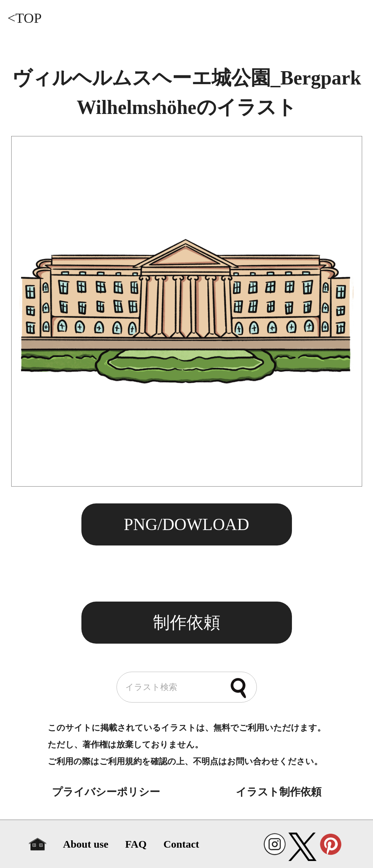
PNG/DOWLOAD (186, 524)
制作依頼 (187, 622)
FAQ (136, 844)
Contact (181, 844)
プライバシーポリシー (106, 792)
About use (86, 844)
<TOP (24, 18)
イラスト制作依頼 (279, 792)
